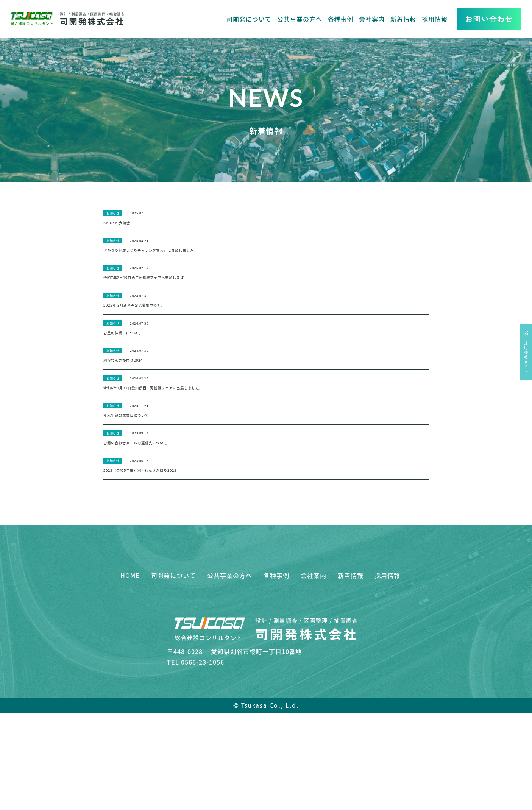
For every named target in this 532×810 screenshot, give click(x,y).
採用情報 (435, 19)
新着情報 (403, 19)
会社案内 (372, 19)
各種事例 (341, 19)
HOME (130, 660)
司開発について (249, 19)
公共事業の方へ (300, 19)
